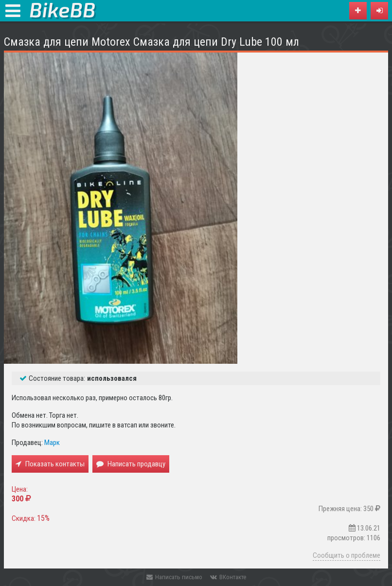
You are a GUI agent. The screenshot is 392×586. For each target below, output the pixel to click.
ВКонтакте (228, 577)
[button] (379, 11)
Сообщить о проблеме (347, 555)
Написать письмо (174, 577)
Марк (52, 443)
